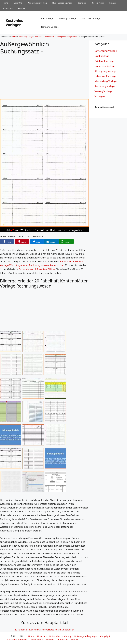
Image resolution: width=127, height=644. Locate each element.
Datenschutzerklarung (37, 3)
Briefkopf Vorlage (68, 18)
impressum (8, 8)
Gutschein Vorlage (91, 18)
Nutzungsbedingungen (62, 3)
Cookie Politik (98, 3)
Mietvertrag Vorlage (106, 81)
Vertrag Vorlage (103, 91)
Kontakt (22, 8)
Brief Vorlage (47, 18)
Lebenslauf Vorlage (105, 76)
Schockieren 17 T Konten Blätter (37, 269)
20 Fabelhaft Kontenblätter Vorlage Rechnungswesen (56, 37)
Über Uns (18, 3)
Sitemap (113, 3)
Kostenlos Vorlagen (14, 23)
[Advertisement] (44, 74)
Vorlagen (100, 96)
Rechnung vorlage (49, 27)
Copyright (82, 3)
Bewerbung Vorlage (106, 51)
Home (5, 3)
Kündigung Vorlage (106, 71)
